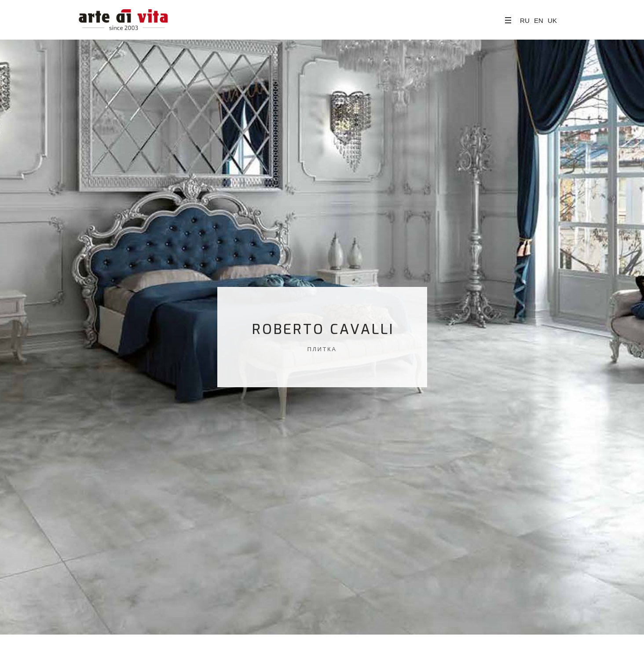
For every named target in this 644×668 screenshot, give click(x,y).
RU (525, 20)
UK (552, 20)
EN (539, 20)
